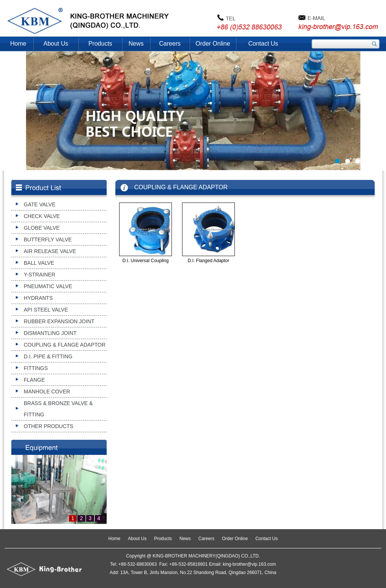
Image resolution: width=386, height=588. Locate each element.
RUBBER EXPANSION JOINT (59, 321)
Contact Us (263, 44)
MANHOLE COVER (47, 391)
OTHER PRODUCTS (48, 426)
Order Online (213, 44)
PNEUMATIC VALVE (48, 286)
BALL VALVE (39, 263)
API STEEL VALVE (46, 310)
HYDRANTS (38, 298)
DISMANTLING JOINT (50, 333)
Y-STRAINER (40, 275)
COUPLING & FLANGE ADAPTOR (65, 345)
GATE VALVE (40, 204)
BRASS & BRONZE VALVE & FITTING (58, 409)
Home (18, 44)
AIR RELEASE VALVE (50, 251)
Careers (170, 44)
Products (100, 44)
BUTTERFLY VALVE (48, 239)
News (136, 44)
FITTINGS (36, 368)
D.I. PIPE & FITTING (48, 356)
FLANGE (34, 380)
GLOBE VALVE (42, 228)
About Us (56, 44)
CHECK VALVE (42, 216)
